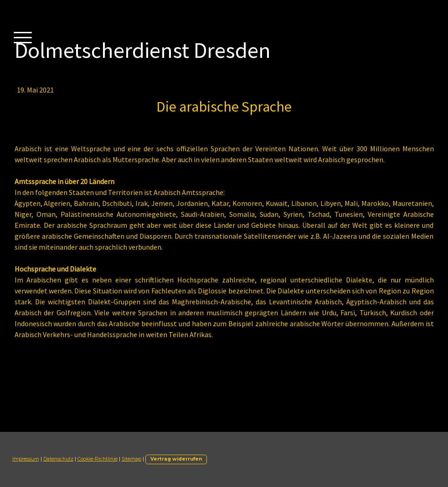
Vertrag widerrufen (176, 459)
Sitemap (131, 459)
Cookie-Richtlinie (98, 459)
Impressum (26, 459)
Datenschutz (58, 459)
